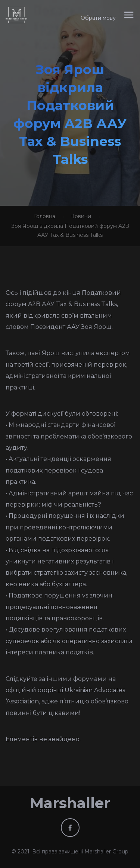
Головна (45, 216)
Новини (81, 216)
